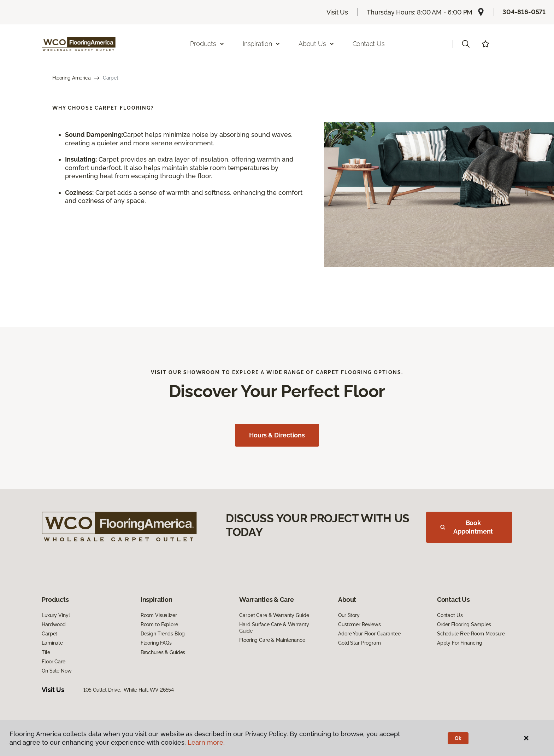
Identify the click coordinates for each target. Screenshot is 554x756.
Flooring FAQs (156, 643)
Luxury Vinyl (56, 615)
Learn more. (206, 742)
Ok (458, 738)
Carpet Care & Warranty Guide (274, 615)
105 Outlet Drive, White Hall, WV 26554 (129, 690)
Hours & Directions (277, 435)
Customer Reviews (359, 624)
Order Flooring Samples (464, 624)
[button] (466, 44)
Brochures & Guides (163, 652)
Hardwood (54, 624)
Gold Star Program (359, 643)
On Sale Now (57, 671)
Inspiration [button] (262, 44)
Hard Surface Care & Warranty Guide (274, 628)
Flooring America (72, 78)
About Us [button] (317, 44)
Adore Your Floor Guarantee (369, 634)
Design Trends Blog (163, 634)
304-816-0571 (524, 12)
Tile (46, 652)
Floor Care (54, 662)
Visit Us (337, 12)
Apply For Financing (460, 643)
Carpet (49, 634)
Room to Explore (159, 624)
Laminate (52, 643)
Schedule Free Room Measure (471, 634)
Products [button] (207, 44)
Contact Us (369, 44)
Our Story (349, 615)
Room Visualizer (159, 615)
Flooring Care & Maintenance (272, 640)
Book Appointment (467, 527)
